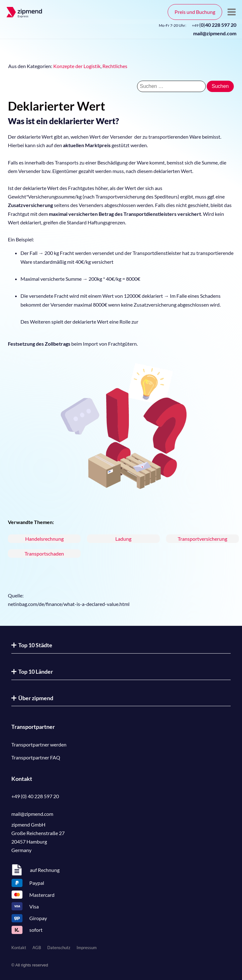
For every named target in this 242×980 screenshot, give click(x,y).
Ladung (123, 539)
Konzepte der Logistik (77, 66)
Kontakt (19, 948)
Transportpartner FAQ (36, 757)
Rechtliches (115, 66)
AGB (37, 948)
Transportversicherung (202, 539)
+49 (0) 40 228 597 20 (35, 796)
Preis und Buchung (195, 12)
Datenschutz (59, 948)
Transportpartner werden (39, 744)
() (214, 25)
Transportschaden (44, 553)
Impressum (87, 948)
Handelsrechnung (44, 539)
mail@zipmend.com (215, 33)
